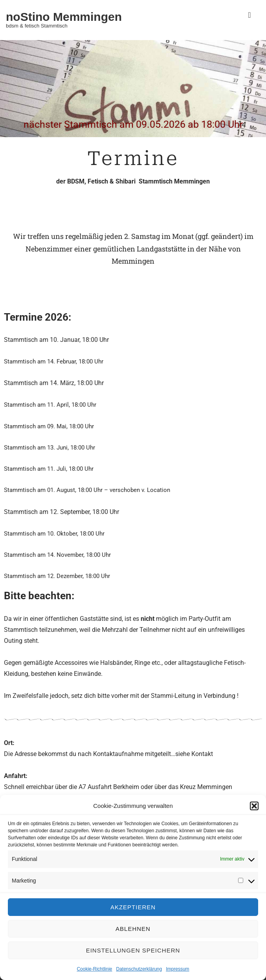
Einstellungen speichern (133, 950)
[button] (254, 806)
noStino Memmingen (64, 17)
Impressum (177, 969)
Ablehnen (133, 929)
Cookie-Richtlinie (94, 969)
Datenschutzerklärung (139, 969)
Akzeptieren (133, 907)
